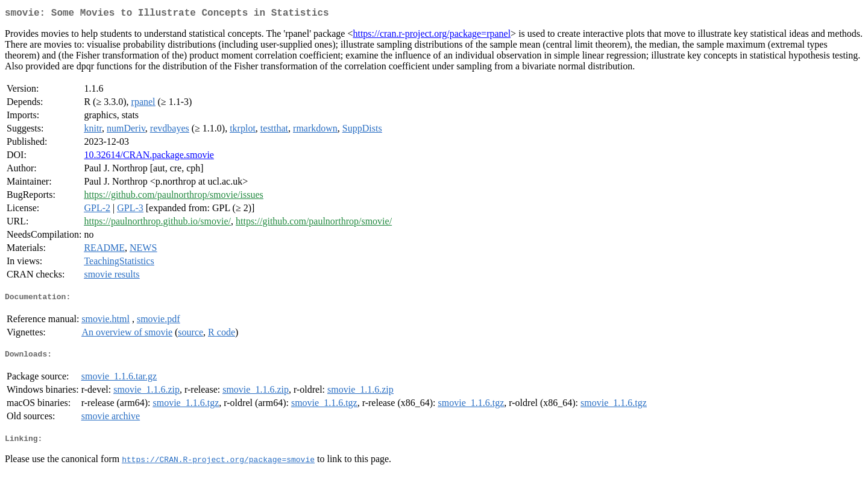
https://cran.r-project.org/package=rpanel (432, 36)
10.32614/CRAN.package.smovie (149, 157)
